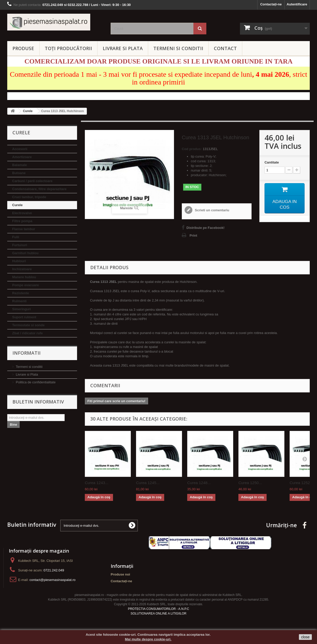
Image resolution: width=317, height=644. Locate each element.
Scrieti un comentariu (212, 210)
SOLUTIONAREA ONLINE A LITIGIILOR (158, 614)
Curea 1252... (301, 483)
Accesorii (20, 149)
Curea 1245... (148, 483)
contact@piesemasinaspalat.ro (52, 580)
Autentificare (297, 4)
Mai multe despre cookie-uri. (148, 639)
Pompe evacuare (25, 285)
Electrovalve (22, 213)
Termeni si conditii (29, 367)
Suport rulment (24, 317)
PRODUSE (23, 48)
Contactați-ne (271, 4)
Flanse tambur (24, 229)
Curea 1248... (199, 483)
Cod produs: (192, 149)
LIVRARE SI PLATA (123, 48)
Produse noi (120, 574)
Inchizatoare (22, 269)
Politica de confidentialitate (36, 382)
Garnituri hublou (25, 253)
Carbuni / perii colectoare (32, 181)
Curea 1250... (250, 483)
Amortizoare (22, 157)
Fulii (16, 237)
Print (193, 235)
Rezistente (21, 293)
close (305, 637)
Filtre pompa (22, 221)
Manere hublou (24, 277)
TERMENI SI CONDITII (178, 48)
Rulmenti (19, 301)
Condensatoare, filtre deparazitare (39, 189)
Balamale (20, 165)
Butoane (19, 173)
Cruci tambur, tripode (29, 197)
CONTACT (225, 48)
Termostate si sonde (28, 325)
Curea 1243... (97, 483)
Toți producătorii (68, 48)
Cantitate (272, 162)
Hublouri (19, 261)
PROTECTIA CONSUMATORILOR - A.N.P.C (159, 609)
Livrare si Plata (27, 374)
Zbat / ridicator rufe (27, 333)
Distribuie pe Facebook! (205, 228)
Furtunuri (20, 245)
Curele (17, 205)
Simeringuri (21, 309)
